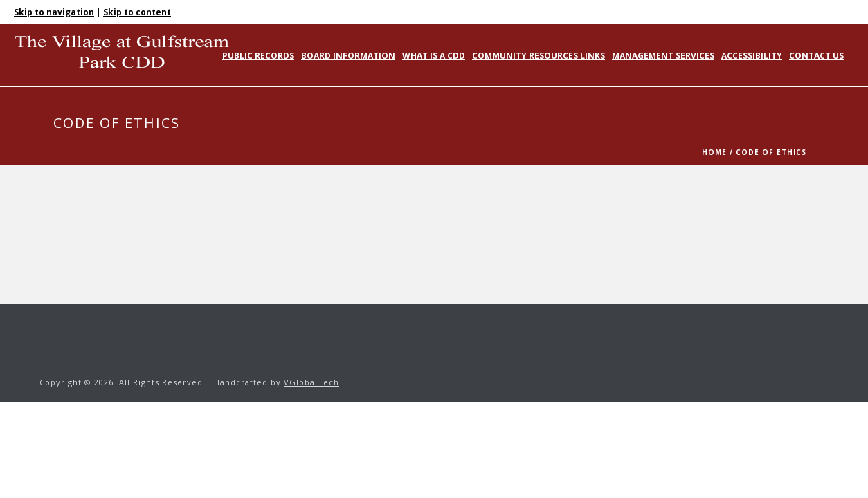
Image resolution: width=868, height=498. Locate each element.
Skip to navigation (54, 12)
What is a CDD (434, 56)
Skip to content (137, 12)
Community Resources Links (539, 56)
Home (714, 152)
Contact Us (816, 56)
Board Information (348, 56)
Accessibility (752, 56)
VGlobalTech (311, 382)
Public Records (258, 56)
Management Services (663, 56)
